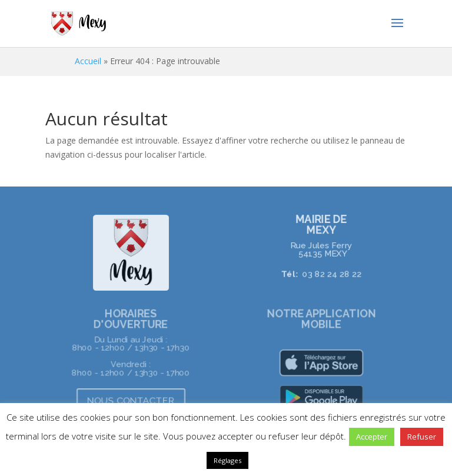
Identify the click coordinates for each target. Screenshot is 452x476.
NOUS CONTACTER (131, 400)
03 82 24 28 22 (331, 273)
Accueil (88, 61)
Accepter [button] (372, 437)
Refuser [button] (422, 437)
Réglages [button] (227, 460)
